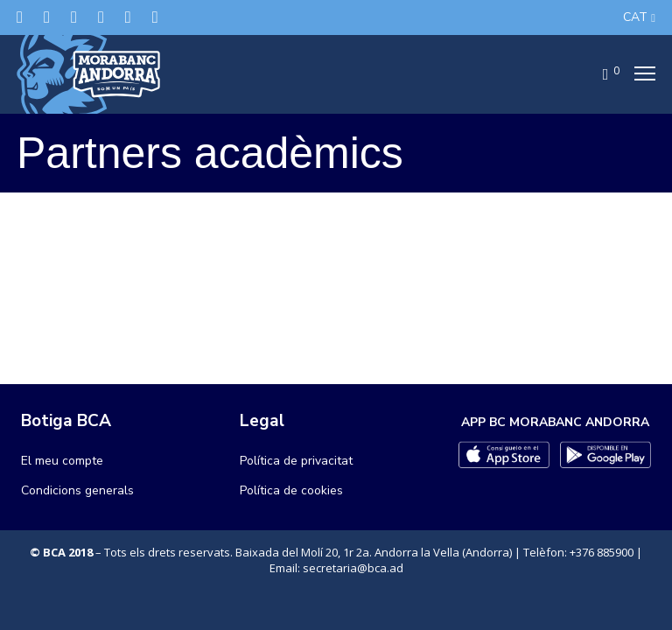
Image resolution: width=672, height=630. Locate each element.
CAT (635, 17)
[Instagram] (74, 17)
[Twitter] (20, 17)
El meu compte (62, 461)
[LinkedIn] (101, 17)
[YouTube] (155, 17)
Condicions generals (77, 490)
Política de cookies (291, 490)
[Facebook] (47, 17)
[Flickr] (128, 17)
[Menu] (640, 74)
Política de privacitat (296, 461)
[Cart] (600, 74)
